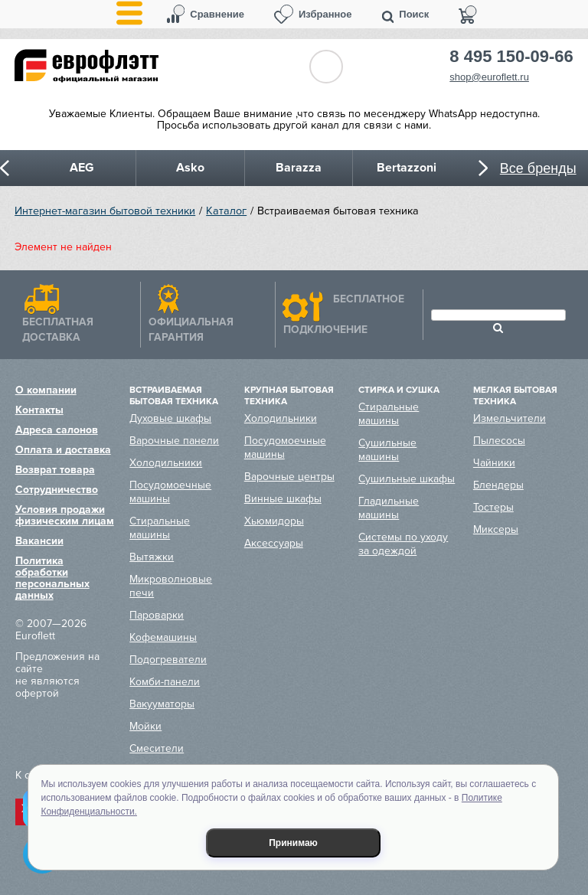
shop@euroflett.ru (489, 77)
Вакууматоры (162, 704)
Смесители (157, 748)
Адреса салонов (57, 430)
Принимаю (293, 843)
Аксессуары (274, 543)
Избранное (325, 14)
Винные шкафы (283, 499)
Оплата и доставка (63, 450)
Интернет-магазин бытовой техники (105, 211)
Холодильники (166, 463)
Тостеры (493, 507)
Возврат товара (55, 470)
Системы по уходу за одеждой (403, 544)
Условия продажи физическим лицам (65, 515)
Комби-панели (165, 682)
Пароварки (157, 615)
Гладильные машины (389, 508)
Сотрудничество (57, 490)
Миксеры (496, 529)
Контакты (39, 410)
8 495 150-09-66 (511, 57)
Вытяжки (152, 557)
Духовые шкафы (170, 418)
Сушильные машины (387, 450)
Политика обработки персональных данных (52, 578)
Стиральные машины (160, 528)
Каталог (226, 211)
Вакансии (39, 541)
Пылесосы (499, 441)
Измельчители (510, 418)
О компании (46, 390)
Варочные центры (289, 477)
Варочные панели (174, 441)
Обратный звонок (326, 67)
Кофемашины (163, 637)
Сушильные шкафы (407, 479)
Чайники (494, 463)
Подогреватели (168, 660)
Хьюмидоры (274, 521)
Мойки (145, 726)
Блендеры (498, 485)
